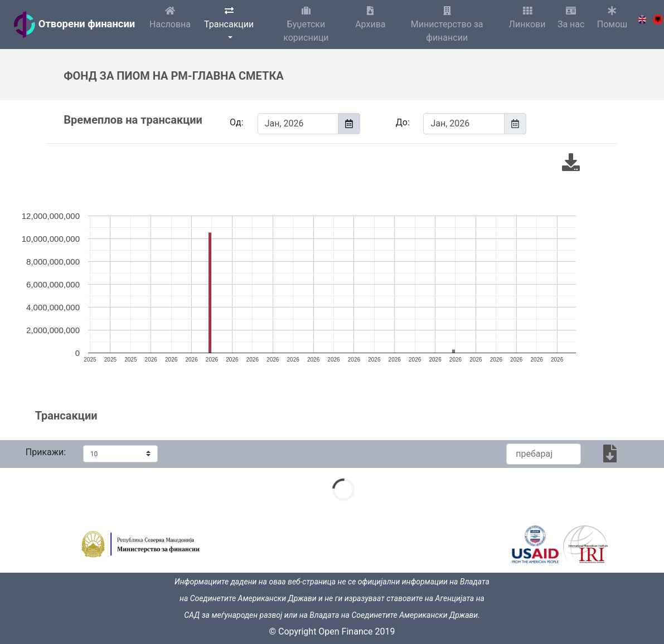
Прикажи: (46, 452)
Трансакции (229, 18)
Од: (237, 122)
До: (403, 122)
